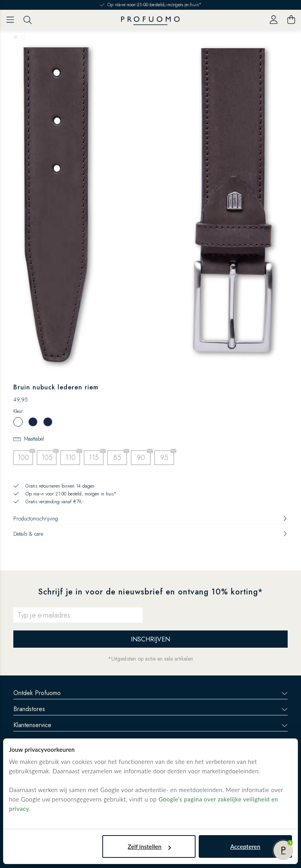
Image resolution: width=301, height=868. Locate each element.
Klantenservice (150, 725)
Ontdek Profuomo (150, 693)
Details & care (150, 534)
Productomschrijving (150, 519)
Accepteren (246, 846)
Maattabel (34, 439)
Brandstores (150, 709)
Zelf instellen (149, 846)
